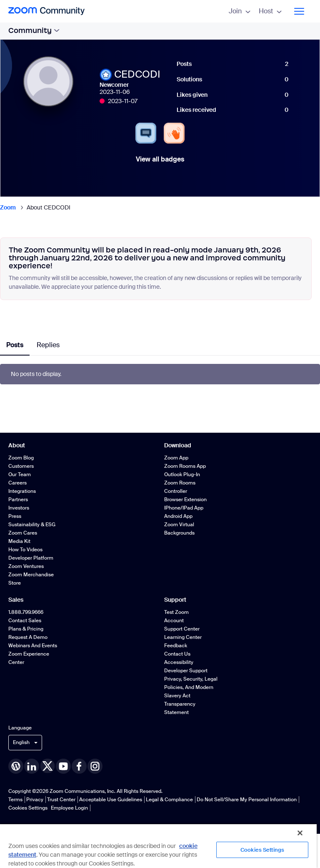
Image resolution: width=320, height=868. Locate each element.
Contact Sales (25, 621)
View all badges (160, 159)
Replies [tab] (48, 345)
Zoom (8, 207)
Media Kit (19, 541)
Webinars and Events (33, 646)
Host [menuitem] (270, 11)
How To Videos (25, 550)
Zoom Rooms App (185, 466)
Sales (16, 600)
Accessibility (179, 662)
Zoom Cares (23, 533)
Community (34, 30)
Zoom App (176, 458)
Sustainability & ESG (32, 525)
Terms (15, 800)
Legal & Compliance (169, 800)
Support (175, 600)
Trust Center (61, 800)
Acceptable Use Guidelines (111, 800)
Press (15, 516)
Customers (21, 466)
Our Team (20, 474)
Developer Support (186, 671)
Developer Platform (31, 558)
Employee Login (69, 808)
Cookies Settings (28, 808)
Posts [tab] (15, 345)
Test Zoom (176, 612)
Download (178, 445)
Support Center (182, 629)
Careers (17, 483)
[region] (158, 846)
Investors (19, 508)
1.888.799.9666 (26, 612)
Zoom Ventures (26, 566)
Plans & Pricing (26, 629)
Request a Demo (28, 637)
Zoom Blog (21, 458)
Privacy (35, 800)
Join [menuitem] (240, 11)
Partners (18, 500)
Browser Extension (185, 500)
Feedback (176, 646)
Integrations (22, 491)
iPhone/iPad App (184, 508)
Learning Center (183, 637)
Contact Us (177, 654)
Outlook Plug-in (182, 474)
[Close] (300, 833)
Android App (178, 516)
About (17, 445)
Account (174, 621)
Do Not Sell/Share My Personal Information (247, 800)
